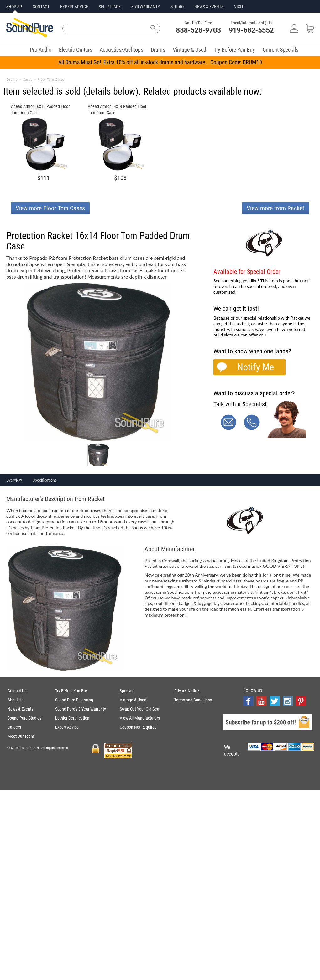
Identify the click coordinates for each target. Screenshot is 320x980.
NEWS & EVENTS (209, 7)
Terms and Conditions (193, 700)
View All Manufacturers (140, 718)
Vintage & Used (189, 50)
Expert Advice (67, 727)
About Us (15, 700)
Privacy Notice (187, 691)
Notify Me (256, 367)
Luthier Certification (72, 718)
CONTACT (41, 7)
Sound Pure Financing (74, 700)
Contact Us (17, 691)
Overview (14, 480)
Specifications (45, 480)
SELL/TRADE (110, 7)
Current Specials (281, 50)
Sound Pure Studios (24, 718)
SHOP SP (14, 7)
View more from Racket (275, 208)
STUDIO (177, 7)
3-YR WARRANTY (146, 7)
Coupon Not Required (138, 727)
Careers (14, 727)
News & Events (20, 709)
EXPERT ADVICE (74, 7)
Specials (127, 691)
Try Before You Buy (234, 50)
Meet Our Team (21, 736)
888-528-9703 (199, 30)
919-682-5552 (251, 30)
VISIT (239, 7)
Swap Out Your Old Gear (140, 709)
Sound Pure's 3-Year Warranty (81, 709)
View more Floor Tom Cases (50, 208)
